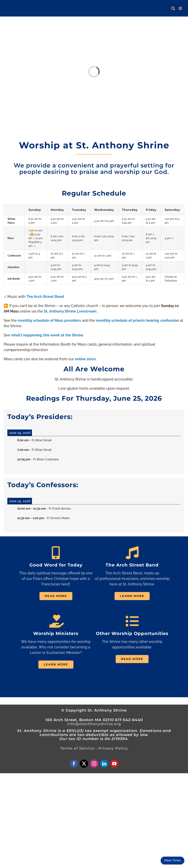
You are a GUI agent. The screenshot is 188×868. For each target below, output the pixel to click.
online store (85, 359)
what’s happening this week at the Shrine (47, 335)
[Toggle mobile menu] (181, 8)
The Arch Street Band (45, 297)
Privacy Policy (113, 748)
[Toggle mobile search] (173, 8)
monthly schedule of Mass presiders (49, 320)
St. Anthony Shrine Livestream (70, 311)
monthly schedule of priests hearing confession (138, 320)
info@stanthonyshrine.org (94, 724)
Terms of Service (77, 748)
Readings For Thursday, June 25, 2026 (94, 398)
